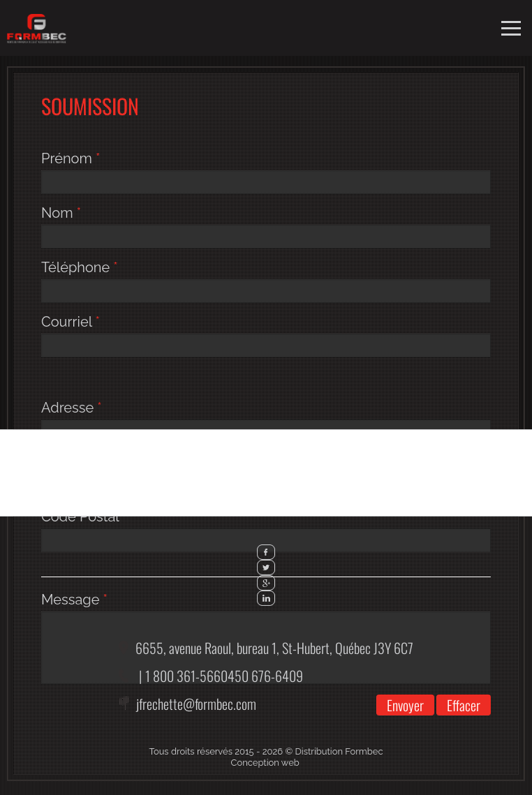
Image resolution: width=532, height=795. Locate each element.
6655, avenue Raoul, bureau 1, (274, 648)
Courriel (71, 322)
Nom (61, 213)
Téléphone (80, 267)
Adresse (72, 408)
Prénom (71, 158)
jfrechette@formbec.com (196, 704)
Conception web (265, 763)
